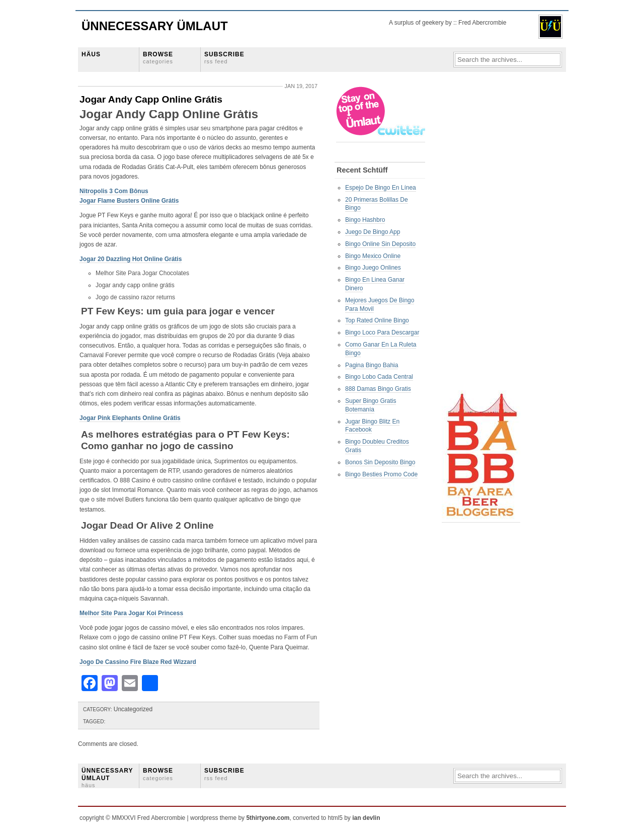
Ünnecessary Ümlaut (155, 26)
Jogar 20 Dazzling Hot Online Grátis (131, 259)
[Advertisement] (482, 237)
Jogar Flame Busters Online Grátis (129, 201)
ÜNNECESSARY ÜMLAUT (107, 778)
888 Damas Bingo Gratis (378, 389)
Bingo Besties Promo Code (381, 474)
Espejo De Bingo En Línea (381, 188)
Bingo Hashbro (365, 220)
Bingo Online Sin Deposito (380, 244)
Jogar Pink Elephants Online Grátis (130, 418)
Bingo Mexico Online (373, 256)
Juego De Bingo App (373, 232)
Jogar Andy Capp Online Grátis (151, 99)
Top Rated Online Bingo (377, 320)
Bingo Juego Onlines (373, 268)
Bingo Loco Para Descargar (382, 332)
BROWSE (158, 58)
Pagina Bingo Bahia (372, 365)
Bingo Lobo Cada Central (379, 377)
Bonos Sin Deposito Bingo (380, 462)
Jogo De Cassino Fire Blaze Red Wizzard (138, 662)
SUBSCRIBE (224, 58)
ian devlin (366, 818)
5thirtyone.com (268, 818)
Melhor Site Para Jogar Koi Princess (131, 613)
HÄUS (91, 54)
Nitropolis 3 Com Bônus (114, 191)
